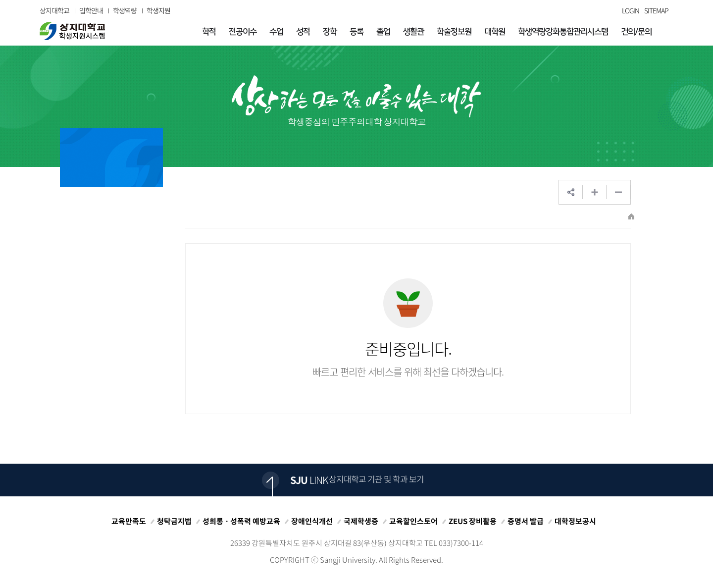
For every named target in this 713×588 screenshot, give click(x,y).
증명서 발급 (526, 521)
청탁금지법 (174, 521)
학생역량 (125, 10)
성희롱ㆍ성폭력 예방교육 (241, 521)
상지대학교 (54, 10)
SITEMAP (656, 10)
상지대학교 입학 (72, 31)
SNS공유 (571, 192)
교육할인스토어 (413, 521)
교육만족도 (129, 521)
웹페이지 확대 (595, 192)
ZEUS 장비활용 (473, 521)
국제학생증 (361, 521)
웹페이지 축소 (618, 192)
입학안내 (91, 10)
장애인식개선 (312, 521)
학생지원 (158, 10)
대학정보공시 (575, 521)
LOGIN (631, 10)
